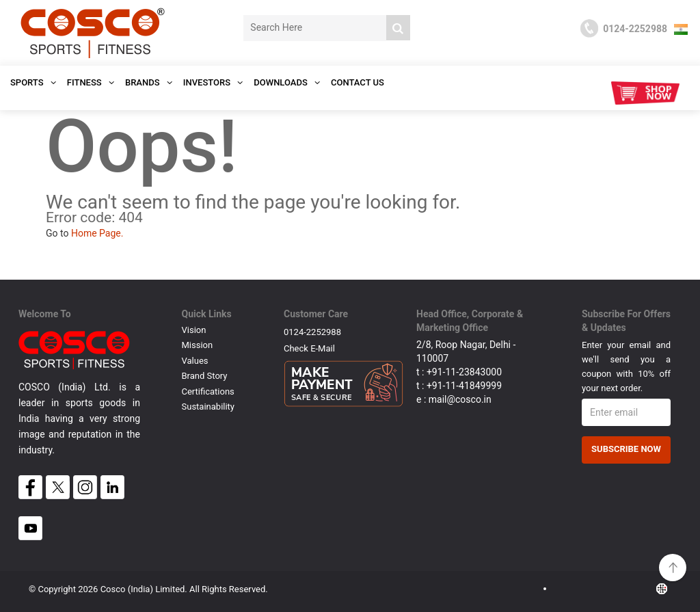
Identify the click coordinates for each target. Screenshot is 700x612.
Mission (198, 345)
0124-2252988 (312, 332)
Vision (194, 330)
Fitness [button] (91, 82)
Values (195, 361)
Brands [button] (149, 82)
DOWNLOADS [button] (287, 82)
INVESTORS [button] (213, 82)
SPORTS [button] (33, 82)
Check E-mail (309, 348)
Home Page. (97, 233)
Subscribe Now (626, 449)
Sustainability (208, 407)
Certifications (208, 391)
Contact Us (358, 82)
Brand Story (205, 376)
